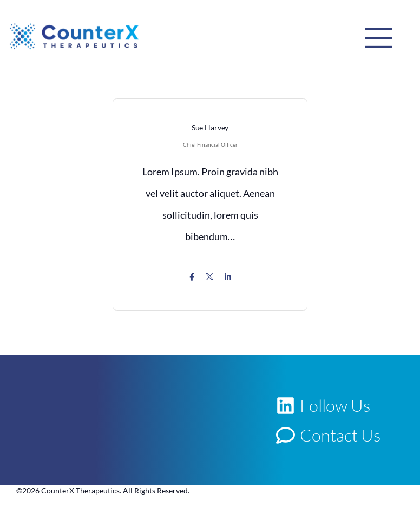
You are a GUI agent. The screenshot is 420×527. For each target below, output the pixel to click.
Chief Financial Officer (210, 144)
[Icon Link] (192, 277)
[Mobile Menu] (378, 38)
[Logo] (74, 36)
